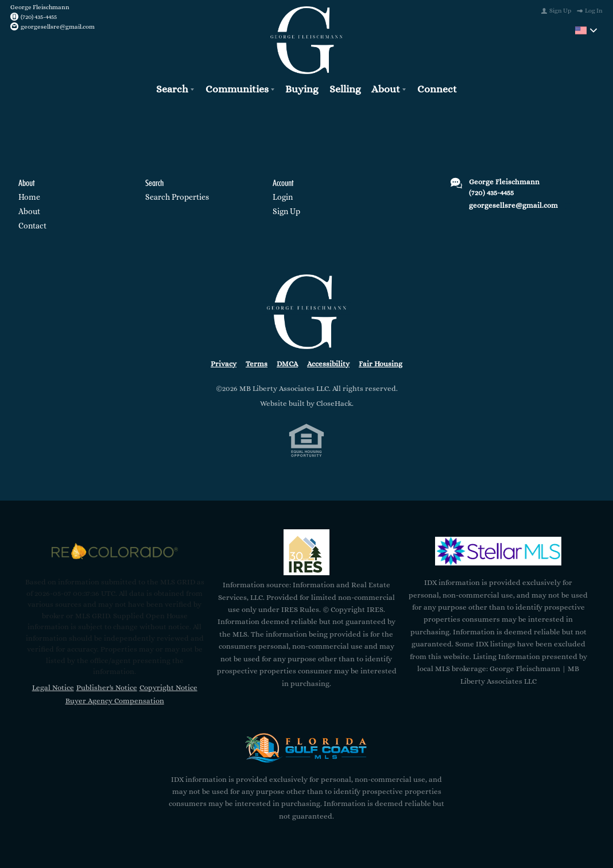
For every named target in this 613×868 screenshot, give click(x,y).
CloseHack (334, 403)
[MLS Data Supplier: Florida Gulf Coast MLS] (306, 748)
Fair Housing (381, 364)
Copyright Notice (168, 687)
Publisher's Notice (107, 687)
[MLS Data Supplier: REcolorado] (115, 551)
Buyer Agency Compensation (115, 701)
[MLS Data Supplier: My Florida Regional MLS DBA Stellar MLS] (498, 551)
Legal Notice (53, 687)
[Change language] (586, 30)
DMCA (287, 364)
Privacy (224, 364)
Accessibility (328, 364)
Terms (257, 364)
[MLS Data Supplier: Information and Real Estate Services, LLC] (306, 552)
